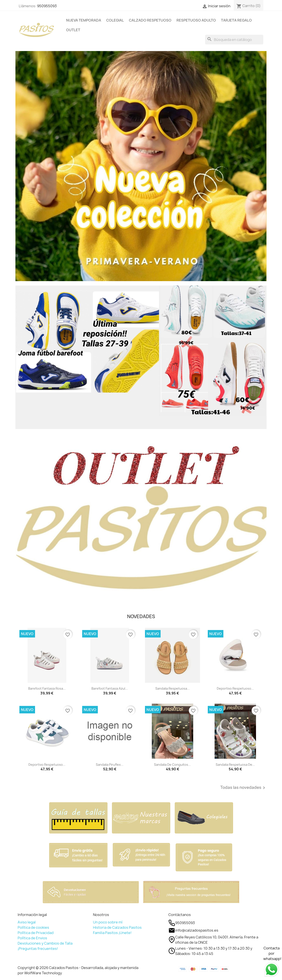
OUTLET (73, 30)
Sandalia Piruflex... (110, 765)
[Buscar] (234, 40)
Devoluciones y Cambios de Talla (45, 943)
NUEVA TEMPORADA (84, 20)
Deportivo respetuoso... (235, 688)
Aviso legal (27, 922)
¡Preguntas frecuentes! (38, 949)
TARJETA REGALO (236, 20)
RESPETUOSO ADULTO (196, 20)
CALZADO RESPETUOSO (150, 20)
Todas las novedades (243, 788)
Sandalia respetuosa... (173, 688)
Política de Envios (32, 938)
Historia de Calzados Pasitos (117, 927)
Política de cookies (33, 927)
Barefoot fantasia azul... (110, 688)
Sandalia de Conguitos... (172, 765)
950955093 (47, 6)
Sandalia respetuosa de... (235, 765)
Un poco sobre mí (108, 922)
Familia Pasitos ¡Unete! (112, 933)
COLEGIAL (115, 20)
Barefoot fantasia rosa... (47, 688)
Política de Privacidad (36, 933)
